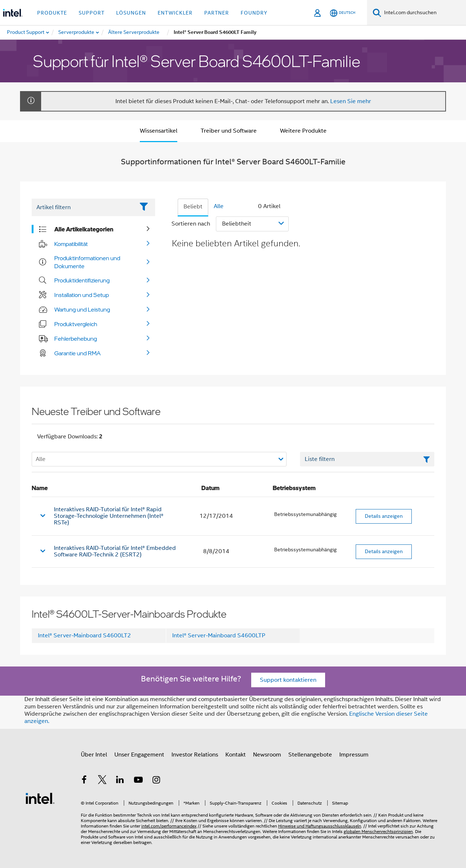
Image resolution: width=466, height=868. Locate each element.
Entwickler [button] (175, 13)
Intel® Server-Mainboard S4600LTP (219, 636)
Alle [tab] (219, 206)
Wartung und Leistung (82, 309)
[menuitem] (77, 32)
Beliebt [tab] (193, 207)
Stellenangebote (310, 755)
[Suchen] (377, 13)
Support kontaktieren (288, 680)
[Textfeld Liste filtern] (367, 459)
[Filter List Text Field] (83, 207)
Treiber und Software (229, 131)
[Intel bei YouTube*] (138, 781)
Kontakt (236, 755)
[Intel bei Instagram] (156, 781)
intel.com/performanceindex (169, 826)
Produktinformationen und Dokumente (87, 262)
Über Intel (94, 755)
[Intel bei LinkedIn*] (120, 781)
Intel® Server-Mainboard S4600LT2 (84, 636)
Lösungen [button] (131, 13)
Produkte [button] (52, 13)
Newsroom (267, 755)
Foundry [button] (254, 13)
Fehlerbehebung (76, 339)
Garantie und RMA (78, 353)
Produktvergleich (76, 324)
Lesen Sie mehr (351, 101)
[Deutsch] (343, 13)
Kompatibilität (71, 244)
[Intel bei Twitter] (102, 781)
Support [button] (92, 13)
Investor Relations (195, 755)
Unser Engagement (139, 755)
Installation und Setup (82, 295)
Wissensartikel (159, 131)
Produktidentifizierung (82, 280)
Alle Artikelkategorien (84, 229)
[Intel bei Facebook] (84, 781)
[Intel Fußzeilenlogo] (40, 798)
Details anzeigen (384, 516)
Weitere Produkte (303, 131)
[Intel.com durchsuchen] (424, 13)
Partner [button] (217, 13)
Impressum (354, 755)
